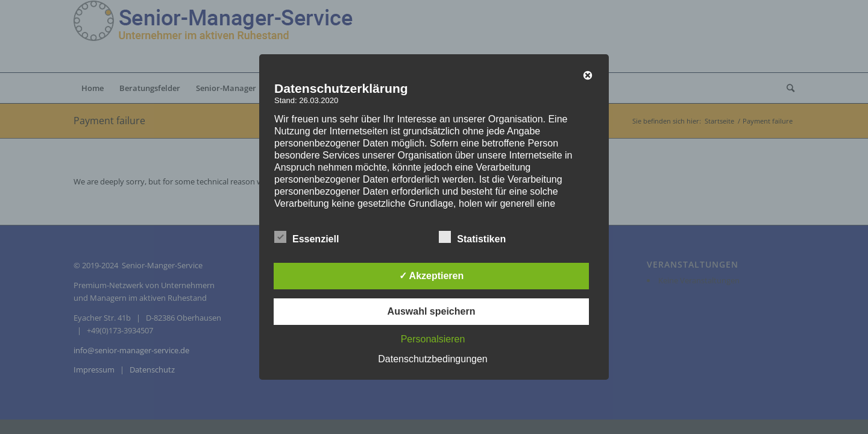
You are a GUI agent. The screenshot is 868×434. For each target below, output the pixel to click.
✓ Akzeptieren (432, 276)
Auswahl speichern (432, 311)
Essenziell (307, 237)
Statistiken (472, 237)
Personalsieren (433, 339)
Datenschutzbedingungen (432, 359)
